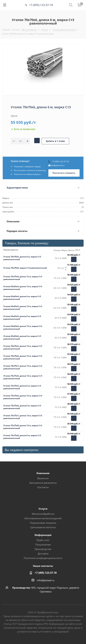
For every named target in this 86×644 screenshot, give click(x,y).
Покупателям (43, 545)
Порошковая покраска (43, 523)
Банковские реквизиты (43, 483)
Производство (43, 549)
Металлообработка (43, 514)
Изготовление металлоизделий (43, 518)
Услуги (43, 509)
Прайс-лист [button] (43, 540)
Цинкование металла (43, 527)
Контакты (43, 487)
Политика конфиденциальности (43, 558)
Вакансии (43, 478)
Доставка (43, 554)
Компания (43, 473)
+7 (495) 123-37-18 (41, 5)
